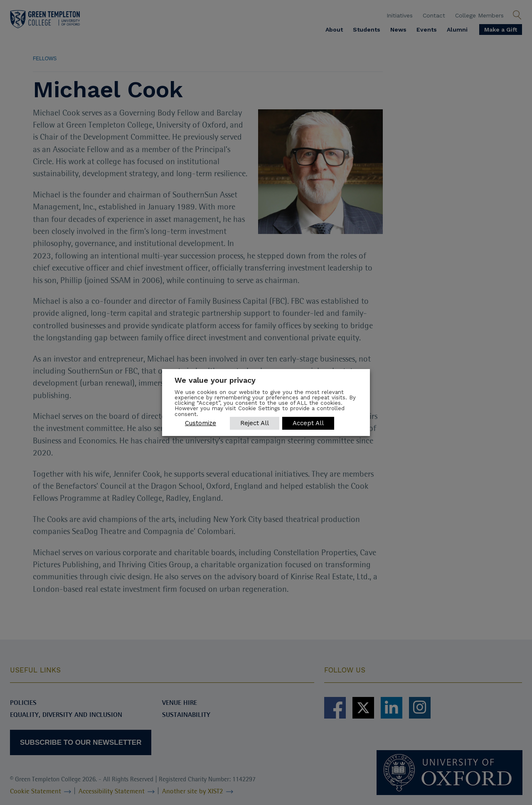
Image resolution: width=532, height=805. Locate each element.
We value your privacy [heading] (215, 380)
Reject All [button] (255, 423)
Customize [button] (201, 423)
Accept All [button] (309, 423)
